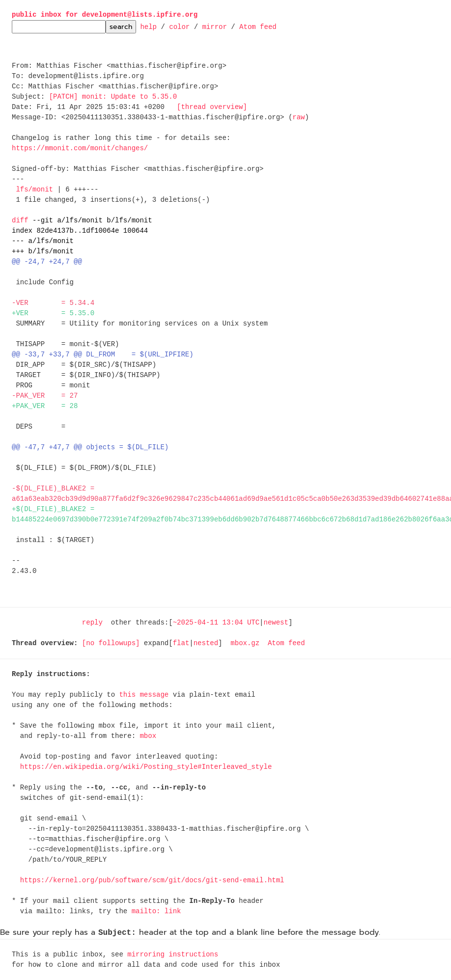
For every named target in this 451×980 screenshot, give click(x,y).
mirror (214, 26)
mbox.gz (245, 643)
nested (206, 643)
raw (298, 118)
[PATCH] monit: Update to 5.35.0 (113, 97)
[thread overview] (212, 107)
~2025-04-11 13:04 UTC (216, 623)
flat (181, 643)
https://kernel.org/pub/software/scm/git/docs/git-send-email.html (152, 881)
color (179, 26)
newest (276, 623)
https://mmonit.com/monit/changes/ (80, 149)
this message (144, 695)
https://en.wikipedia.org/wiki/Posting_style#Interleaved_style (146, 767)
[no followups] (111, 643)
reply (92, 623)
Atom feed (258, 26)
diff (20, 221)
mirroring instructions (173, 955)
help (148, 26)
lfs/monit (34, 190)
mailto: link (156, 912)
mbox (148, 736)
